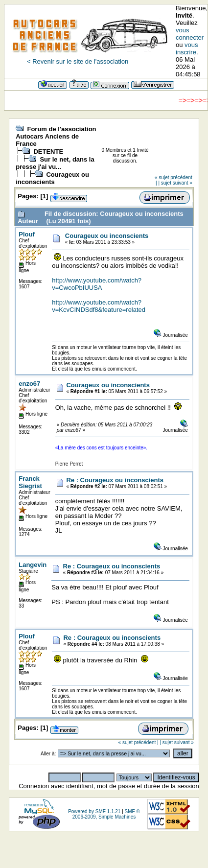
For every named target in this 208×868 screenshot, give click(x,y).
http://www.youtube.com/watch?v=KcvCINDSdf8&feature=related (99, 306)
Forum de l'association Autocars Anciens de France (56, 136)
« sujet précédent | (139, 742)
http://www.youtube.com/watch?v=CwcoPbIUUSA (97, 284)
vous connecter (190, 34)
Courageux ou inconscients (52, 178)
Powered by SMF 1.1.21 (94, 811)
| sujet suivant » (175, 183)
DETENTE (48, 152)
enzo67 (29, 384)
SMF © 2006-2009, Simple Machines (106, 814)
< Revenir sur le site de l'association (78, 61)
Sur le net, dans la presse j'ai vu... (55, 163)
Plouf (27, 234)
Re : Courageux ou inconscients (115, 480)
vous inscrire (187, 48)
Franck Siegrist (30, 482)
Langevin (33, 565)
